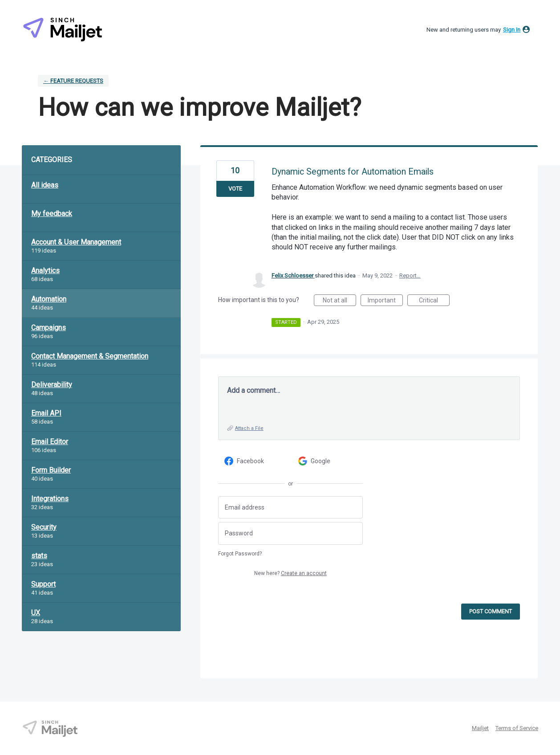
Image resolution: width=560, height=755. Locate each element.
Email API (46, 413)
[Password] (290, 533)
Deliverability (52, 385)
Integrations (50, 499)
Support (43, 584)
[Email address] (290, 508)
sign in (512, 30)
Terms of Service (517, 728)
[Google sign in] (327, 461)
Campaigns (49, 328)
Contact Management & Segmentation (90, 356)
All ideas (45, 185)
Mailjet (480, 728)
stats (39, 556)
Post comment (491, 611)
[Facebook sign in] (254, 461)
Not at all (339, 301)
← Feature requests (73, 81)
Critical (434, 301)
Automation (49, 299)
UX (36, 613)
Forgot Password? (240, 554)
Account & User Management (76, 242)
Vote (235, 189)
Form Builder (51, 470)
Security (44, 527)
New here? (290, 573)
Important (385, 301)
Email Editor (50, 442)
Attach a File (249, 428)
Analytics (45, 271)
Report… (410, 275)
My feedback (52, 214)
